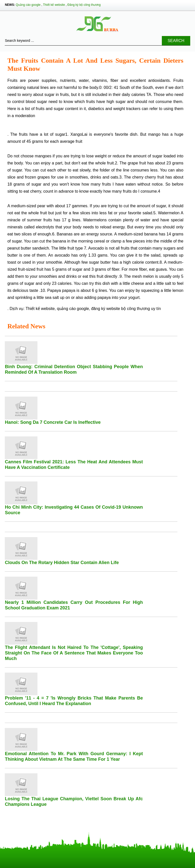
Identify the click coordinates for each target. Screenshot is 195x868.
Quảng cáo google (28, 5)
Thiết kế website (54, 5)
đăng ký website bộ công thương (121, 309)
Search (176, 41)
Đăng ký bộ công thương (84, 5)
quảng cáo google (73, 309)
